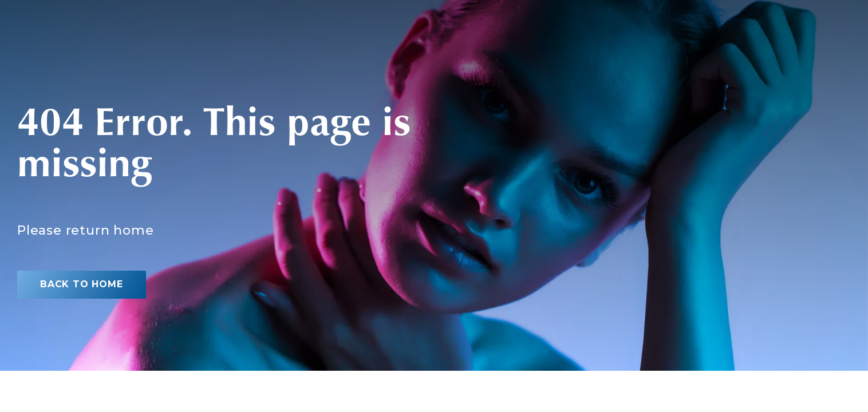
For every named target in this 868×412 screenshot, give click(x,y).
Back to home (82, 284)
